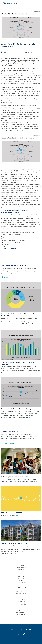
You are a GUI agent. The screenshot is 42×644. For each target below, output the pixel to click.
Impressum (17, 639)
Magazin (6, 277)
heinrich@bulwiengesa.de (9, 248)
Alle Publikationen (9, 443)
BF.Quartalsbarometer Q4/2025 (11, 513)
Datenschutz (25, 639)
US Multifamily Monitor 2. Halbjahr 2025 (14, 544)
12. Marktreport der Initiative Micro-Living (14, 477)
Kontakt (16, 629)
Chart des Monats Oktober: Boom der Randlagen (17, 409)
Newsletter (27, 629)
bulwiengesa (12, 4)
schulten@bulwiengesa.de (9, 243)
